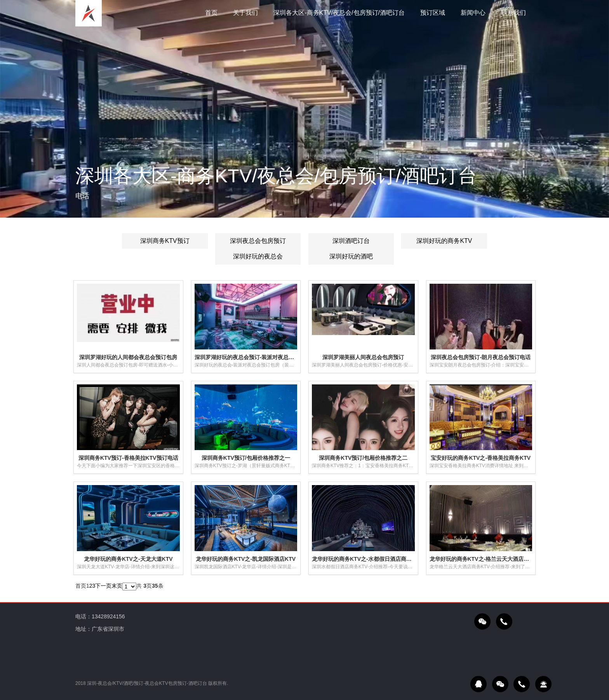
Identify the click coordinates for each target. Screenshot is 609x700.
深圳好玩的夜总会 (258, 257)
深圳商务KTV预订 (165, 241)
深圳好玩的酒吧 (351, 257)
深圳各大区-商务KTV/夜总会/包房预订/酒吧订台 (339, 13)
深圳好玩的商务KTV (444, 241)
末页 (117, 586)
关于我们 (245, 13)
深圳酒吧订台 (351, 241)
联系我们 (513, 13)
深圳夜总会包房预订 (258, 241)
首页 (211, 13)
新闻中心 (473, 13)
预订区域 (433, 13)
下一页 (103, 586)
